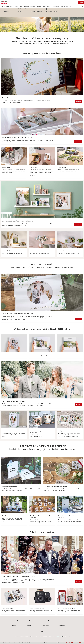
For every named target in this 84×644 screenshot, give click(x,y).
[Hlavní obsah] (42, 314)
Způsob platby (15, 620)
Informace (14, 626)
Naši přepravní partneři (32, 620)
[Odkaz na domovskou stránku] (13, 3)
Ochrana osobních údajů (76, 643)
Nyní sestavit (78, 141)
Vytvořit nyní (78, 225)
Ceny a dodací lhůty (64, 643)
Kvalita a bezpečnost (47, 620)
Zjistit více (78, 102)
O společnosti (62, 626)
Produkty (29, 626)
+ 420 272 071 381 (58, 636)
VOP (69, 643)
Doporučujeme (46, 626)
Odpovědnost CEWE (63, 620)
